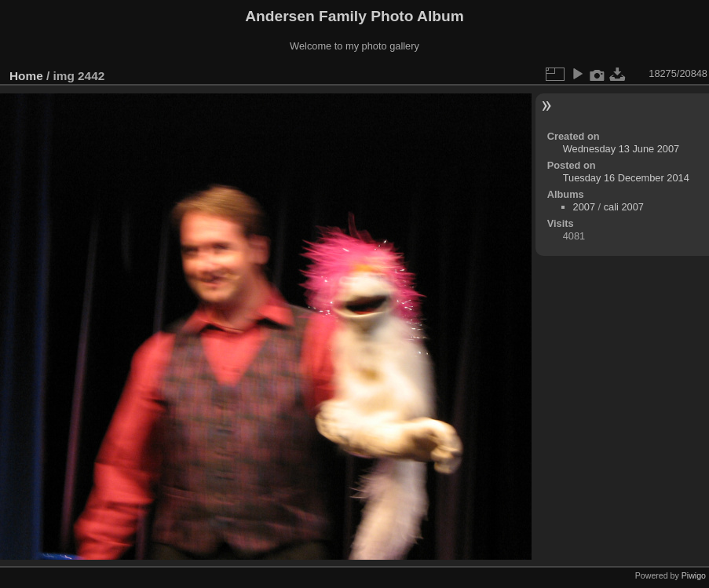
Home (26, 76)
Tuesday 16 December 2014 (626, 178)
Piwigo (694, 575)
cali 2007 (624, 207)
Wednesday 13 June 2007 (621, 149)
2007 (584, 207)
